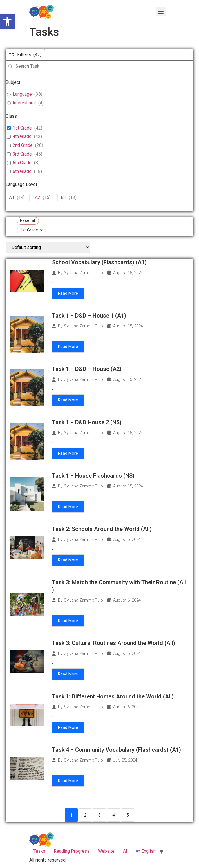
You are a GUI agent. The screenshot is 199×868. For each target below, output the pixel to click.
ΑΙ (125, 851)
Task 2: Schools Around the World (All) (102, 529)
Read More (68, 293)
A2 (38, 197)
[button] (7, 21)
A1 (12, 197)
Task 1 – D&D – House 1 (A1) (89, 316)
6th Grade (22, 171)
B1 (63, 197)
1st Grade (22, 128)
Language (22, 94)
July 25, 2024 (125, 760)
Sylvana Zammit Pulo (83, 273)
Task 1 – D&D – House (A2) (87, 369)
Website (106, 851)
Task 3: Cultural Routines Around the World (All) (114, 643)
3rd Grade (22, 154)
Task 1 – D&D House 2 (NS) (87, 422)
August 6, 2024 (127, 540)
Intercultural (24, 103)
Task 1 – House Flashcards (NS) (93, 476)
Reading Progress (72, 851)
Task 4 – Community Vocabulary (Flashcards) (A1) (117, 750)
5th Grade (22, 163)
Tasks (39, 851)
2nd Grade (23, 145)
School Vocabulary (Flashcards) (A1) (100, 262)
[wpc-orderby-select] (48, 247)
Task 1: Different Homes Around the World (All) (113, 696)
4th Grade (22, 136)
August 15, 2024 (128, 273)
